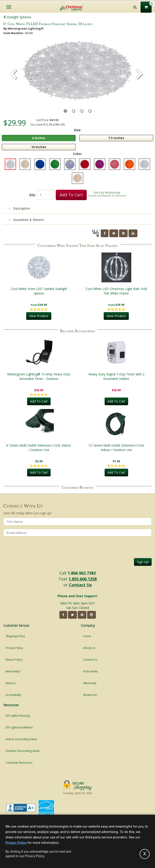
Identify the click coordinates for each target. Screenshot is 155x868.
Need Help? (13, 671)
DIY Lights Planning (18, 716)
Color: (78, 154)
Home (87, 636)
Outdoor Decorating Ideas (23, 751)
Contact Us (80, 585)
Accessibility (13, 695)
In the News (90, 671)
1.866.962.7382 (82, 573)
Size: (78, 130)
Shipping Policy (15, 636)
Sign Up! (143, 562)
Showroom (90, 695)
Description (19, 208)
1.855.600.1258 (83, 579)
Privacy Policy (14, 648)
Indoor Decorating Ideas (21, 739)
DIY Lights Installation (19, 727)
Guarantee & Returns (27, 220)
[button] (139, 75)
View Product (39, 316)
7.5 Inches (116, 138)
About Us (89, 648)
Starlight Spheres (17, 17)
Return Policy (14, 660)
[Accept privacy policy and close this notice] (145, 854)
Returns (11, 683)
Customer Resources (19, 763)
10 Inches (39, 147)
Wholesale (90, 683)
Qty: (33, 195)
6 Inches (39, 138)
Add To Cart (71, 195)
